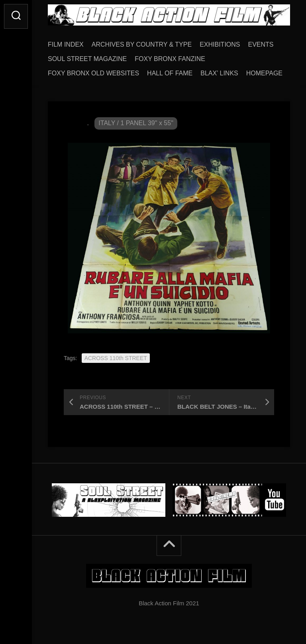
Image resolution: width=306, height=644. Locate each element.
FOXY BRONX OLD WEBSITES (93, 73)
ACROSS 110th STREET (116, 358)
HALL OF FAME (170, 73)
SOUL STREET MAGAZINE (87, 59)
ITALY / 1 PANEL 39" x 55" (136, 123)
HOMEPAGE (264, 73)
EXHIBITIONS (220, 44)
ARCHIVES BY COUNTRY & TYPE (142, 44)
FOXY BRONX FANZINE (170, 59)
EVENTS (261, 44)
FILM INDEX (66, 44)
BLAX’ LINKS (219, 73)
